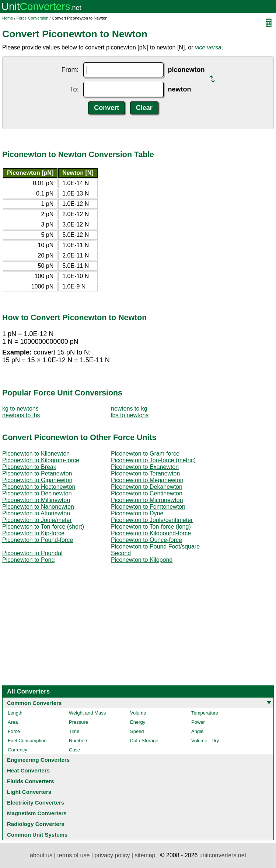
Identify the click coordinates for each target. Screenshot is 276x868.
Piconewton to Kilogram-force (41, 460)
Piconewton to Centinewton (147, 493)
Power (198, 722)
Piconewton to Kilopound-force (151, 533)
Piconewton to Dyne (137, 513)
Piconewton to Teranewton (145, 473)
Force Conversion (33, 18)
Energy (138, 722)
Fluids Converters (31, 781)
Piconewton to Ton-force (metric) (153, 460)
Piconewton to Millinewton (36, 500)
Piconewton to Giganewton (37, 480)
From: (70, 70)
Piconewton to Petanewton (37, 473)
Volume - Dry (205, 741)
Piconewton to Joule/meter (37, 520)
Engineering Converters (38, 760)
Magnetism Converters (37, 813)
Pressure (78, 722)
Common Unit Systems (37, 835)
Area (13, 722)
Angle (197, 731)
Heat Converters (28, 770)
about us (41, 855)
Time (74, 731)
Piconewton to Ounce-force (146, 540)
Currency (18, 750)
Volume (138, 713)
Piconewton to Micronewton (147, 500)
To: (74, 89)
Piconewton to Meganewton (147, 480)
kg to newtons (20, 409)
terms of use (73, 855)
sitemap (145, 855)
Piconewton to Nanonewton (38, 507)
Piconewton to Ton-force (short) (43, 527)
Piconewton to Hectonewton (39, 487)
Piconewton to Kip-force (33, 533)
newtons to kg (129, 409)
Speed (137, 731)
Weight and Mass (87, 713)
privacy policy (112, 855)
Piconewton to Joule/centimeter (152, 520)
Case (74, 750)
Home (8, 18)
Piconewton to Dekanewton (147, 487)
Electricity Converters (36, 803)
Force (14, 731)
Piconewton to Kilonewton (36, 454)
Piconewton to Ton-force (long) (151, 527)
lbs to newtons (130, 415)
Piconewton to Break (29, 467)
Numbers (79, 741)
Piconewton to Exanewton (145, 467)
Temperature (205, 713)
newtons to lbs (21, 415)
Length (15, 713)
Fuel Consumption (27, 741)
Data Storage (144, 741)
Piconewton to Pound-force (38, 540)
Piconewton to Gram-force (145, 454)
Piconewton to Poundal (32, 553)
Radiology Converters (36, 824)
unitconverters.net (223, 855)
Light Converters (29, 792)
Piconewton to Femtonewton (148, 507)
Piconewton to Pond (28, 560)
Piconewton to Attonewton (36, 513)
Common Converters (34, 703)
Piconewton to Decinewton (37, 493)
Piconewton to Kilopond (142, 560)
